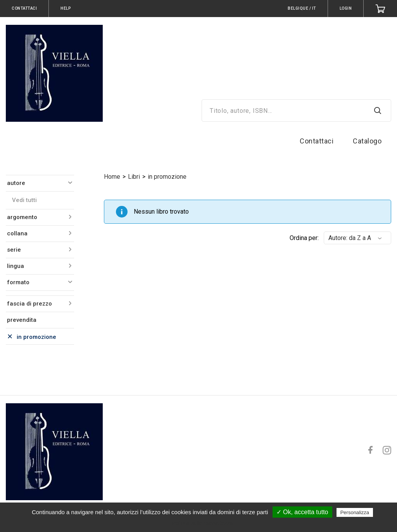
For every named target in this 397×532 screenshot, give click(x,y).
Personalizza (355, 512)
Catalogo (367, 141)
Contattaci (317, 141)
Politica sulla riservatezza (202, 523)
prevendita (22, 320)
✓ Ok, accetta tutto (302, 512)
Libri (134, 177)
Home (112, 177)
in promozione (167, 177)
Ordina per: (304, 238)
